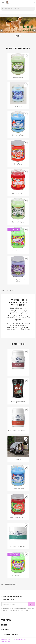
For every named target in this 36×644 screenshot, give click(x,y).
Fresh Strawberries (18, 193)
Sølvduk (18, 460)
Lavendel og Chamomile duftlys (18, 281)
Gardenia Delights (18, 222)
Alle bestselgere (9, 584)
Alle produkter (9, 290)
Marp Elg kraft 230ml (18, 402)
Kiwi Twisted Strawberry (18, 518)
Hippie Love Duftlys (18, 251)
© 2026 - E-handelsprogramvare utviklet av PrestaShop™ (16, 640)
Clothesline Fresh (18, 135)
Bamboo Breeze (18, 77)
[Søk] (18, 9)
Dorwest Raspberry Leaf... (18, 373)
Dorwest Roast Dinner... (18, 547)
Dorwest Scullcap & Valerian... (18, 431)
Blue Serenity (18, 106)
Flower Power (18, 164)
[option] (18, 29)
